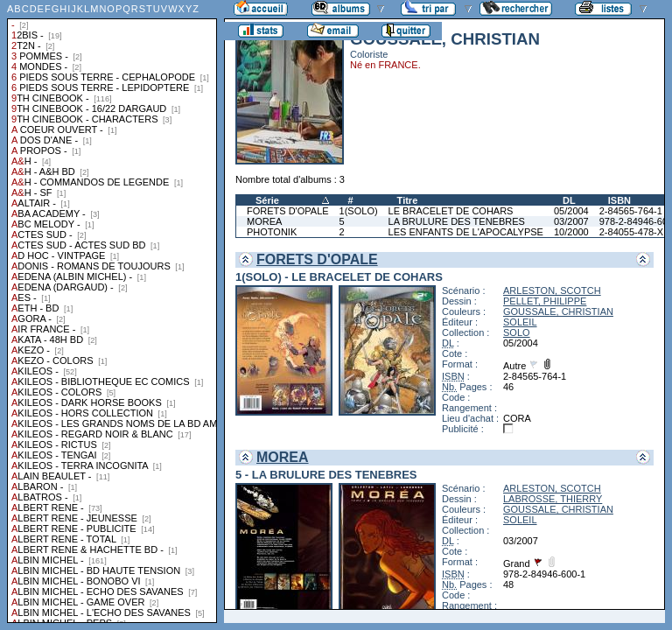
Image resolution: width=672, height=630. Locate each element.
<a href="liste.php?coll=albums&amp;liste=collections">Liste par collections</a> (112, 311)
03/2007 (571, 221)
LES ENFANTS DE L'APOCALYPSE (466, 232)
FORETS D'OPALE (288, 211)
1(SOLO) (359, 211)
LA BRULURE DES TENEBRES (457, 221)
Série (267, 200)
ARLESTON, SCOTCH (552, 290)
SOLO (517, 332)
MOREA (264, 221)
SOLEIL (520, 322)
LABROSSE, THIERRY (553, 499)
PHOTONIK (272, 232)
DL (569, 200)
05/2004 (571, 211)
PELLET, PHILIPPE (545, 301)
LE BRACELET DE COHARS (451, 211)
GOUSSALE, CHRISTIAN (558, 311)
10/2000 (571, 232)
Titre (408, 200)
